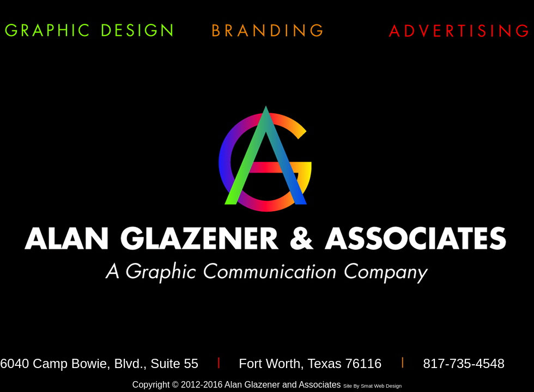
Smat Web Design (381, 386)
